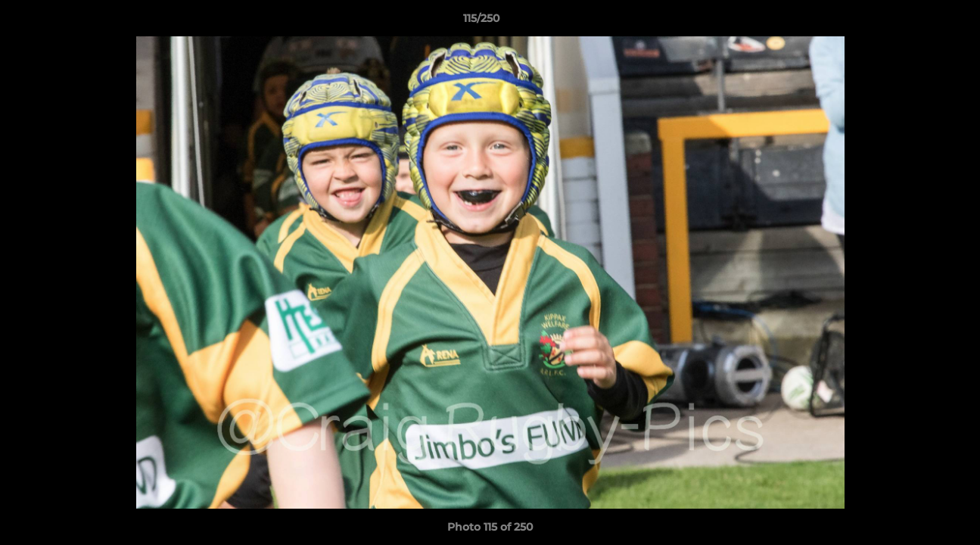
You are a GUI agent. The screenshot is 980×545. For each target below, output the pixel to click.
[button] (916, 22)
